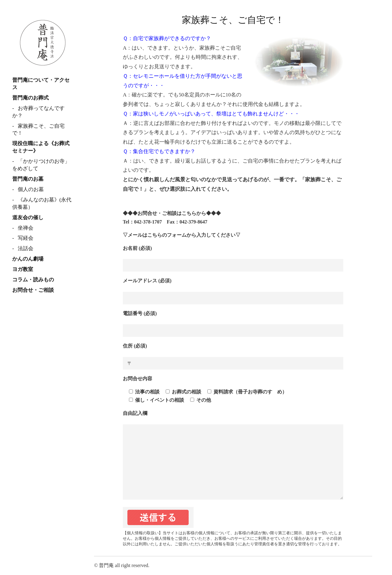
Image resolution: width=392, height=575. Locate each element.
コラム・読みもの (33, 280)
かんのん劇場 (28, 259)
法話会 (26, 248)
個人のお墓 (31, 189)
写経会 (26, 238)
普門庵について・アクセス (41, 84)
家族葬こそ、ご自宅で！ (38, 130)
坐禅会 (26, 228)
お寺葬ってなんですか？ (38, 112)
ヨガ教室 (23, 269)
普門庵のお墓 (28, 179)
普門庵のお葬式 (30, 98)
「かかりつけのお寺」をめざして (41, 165)
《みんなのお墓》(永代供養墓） (42, 203)
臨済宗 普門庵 (43, 43)
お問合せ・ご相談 (33, 290)
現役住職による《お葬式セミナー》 (41, 147)
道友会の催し (28, 218)
